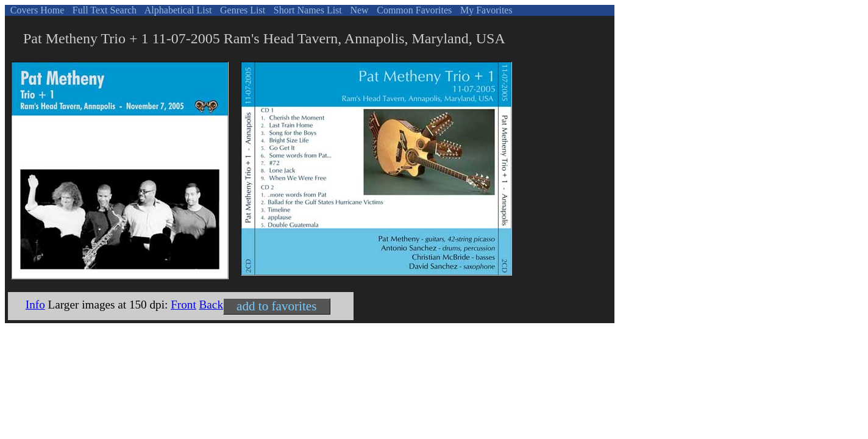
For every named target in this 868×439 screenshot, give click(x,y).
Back (211, 305)
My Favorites (485, 10)
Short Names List (307, 10)
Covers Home (36, 10)
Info (35, 305)
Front (183, 305)
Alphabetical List (177, 10)
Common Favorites (413, 10)
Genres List (241, 10)
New (358, 10)
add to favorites (276, 306)
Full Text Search (103, 10)
